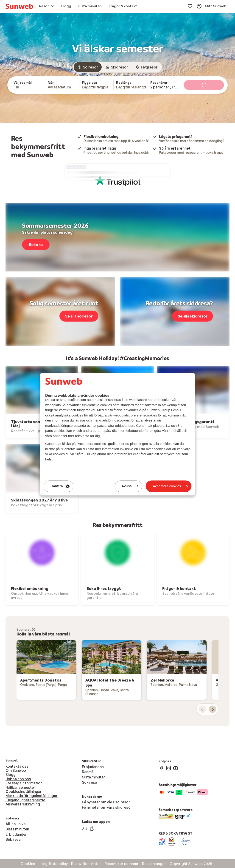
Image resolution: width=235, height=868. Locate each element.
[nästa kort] (213, 709)
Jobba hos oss (18, 779)
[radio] (88, 67)
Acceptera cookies (170, 486)
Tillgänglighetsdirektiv (25, 800)
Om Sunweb (16, 770)
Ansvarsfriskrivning (23, 804)
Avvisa (130, 486)
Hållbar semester (20, 787)
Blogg (11, 775)
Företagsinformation (24, 783)
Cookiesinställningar (24, 791)
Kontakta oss (17, 766)
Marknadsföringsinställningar (32, 796)
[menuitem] (19, 6)
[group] (117, 67)
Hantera (60, 486)
